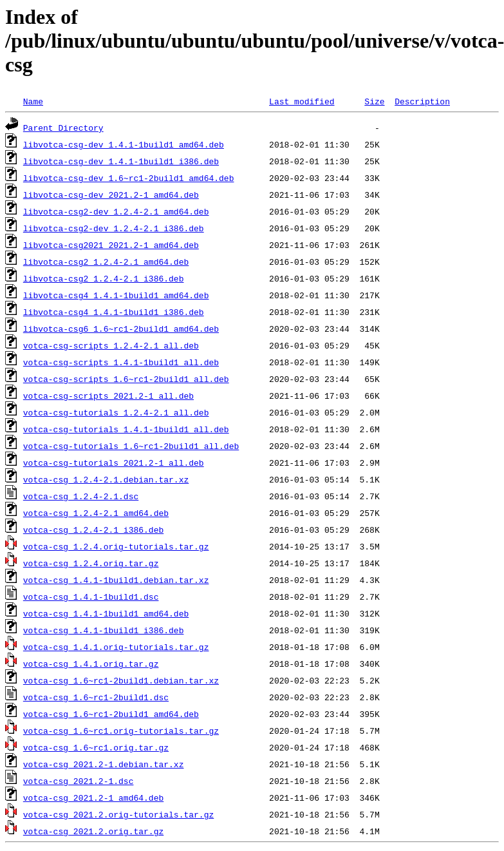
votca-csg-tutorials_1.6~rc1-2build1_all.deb (131, 446)
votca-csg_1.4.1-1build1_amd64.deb (106, 613)
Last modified (302, 101)
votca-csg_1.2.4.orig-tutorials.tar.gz (116, 546)
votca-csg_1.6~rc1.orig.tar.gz (96, 747)
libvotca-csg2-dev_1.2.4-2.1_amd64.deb (116, 211)
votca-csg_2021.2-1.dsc (79, 781)
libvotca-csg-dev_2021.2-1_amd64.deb (111, 195)
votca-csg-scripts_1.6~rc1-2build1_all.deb (126, 379)
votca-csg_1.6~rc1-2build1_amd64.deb (111, 714)
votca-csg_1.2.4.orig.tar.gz (91, 563)
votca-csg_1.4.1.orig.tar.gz (91, 664)
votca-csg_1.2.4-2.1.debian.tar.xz (106, 479)
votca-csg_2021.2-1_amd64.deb (93, 798)
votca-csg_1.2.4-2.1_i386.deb (93, 530)
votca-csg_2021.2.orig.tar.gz (93, 831)
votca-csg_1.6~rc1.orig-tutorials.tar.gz (121, 731)
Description (422, 101)
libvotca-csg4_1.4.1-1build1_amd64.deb (116, 295)
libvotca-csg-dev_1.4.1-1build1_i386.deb (121, 161)
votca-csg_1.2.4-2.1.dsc (81, 496)
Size (374, 101)
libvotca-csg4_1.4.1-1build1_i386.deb (114, 312)
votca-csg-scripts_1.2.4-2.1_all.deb (111, 345)
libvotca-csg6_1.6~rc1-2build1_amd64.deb (121, 329)
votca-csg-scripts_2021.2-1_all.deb (108, 396)
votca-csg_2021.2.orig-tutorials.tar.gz (118, 814)
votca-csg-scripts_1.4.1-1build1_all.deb (121, 362)
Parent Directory (63, 128)
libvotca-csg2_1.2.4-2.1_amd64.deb (106, 262)
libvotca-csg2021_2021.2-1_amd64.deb (111, 245)
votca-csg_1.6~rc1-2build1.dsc (96, 697)
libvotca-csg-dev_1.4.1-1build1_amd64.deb (124, 144)
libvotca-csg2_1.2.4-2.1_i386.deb (104, 278)
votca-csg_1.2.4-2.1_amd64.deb (96, 513)
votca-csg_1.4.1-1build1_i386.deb (104, 630)
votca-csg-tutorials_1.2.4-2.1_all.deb (116, 412)
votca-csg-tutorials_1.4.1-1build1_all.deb (126, 429)
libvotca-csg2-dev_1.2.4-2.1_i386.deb (114, 228)
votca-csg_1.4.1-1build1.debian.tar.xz (116, 580)
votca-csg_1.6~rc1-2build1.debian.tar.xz (121, 680)
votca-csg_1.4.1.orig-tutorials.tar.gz (116, 647)
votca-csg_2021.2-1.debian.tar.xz (104, 764)
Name (33, 101)
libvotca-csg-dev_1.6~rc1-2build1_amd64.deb (129, 178)
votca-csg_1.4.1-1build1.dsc (91, 597)
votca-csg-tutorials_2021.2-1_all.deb (114, 463)
